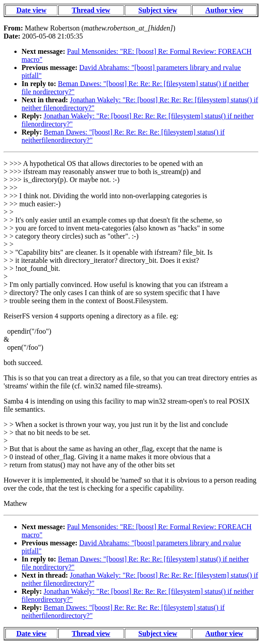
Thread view (91, 10)
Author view (224, 10)
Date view (31, 10)
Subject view (158, 10)
